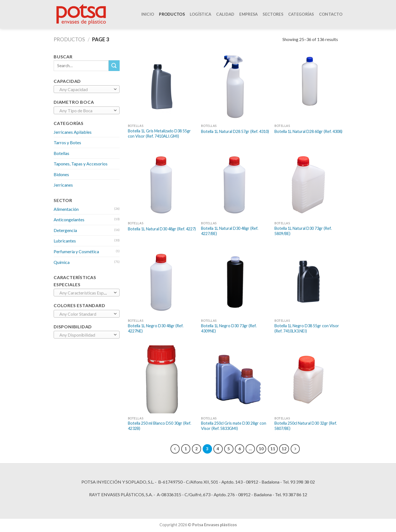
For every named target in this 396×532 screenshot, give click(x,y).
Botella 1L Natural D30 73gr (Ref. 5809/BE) (303, 231)
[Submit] (114, 66)
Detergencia (65, 230)
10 (261, 449)
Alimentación (66, 209)
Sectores (273, 16)
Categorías (301, 16)
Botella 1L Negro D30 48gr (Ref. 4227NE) (156, 328)
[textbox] (85, 89)
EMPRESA (248, 16)
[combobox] (87, 89)
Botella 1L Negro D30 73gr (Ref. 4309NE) (229, 328)
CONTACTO (331, 16)
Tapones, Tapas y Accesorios (81, 164)
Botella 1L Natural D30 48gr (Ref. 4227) (162, 229)
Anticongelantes (69, 219)
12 (284, 449)
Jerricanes (63, 185)
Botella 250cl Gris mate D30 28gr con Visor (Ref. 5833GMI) (234, 426)
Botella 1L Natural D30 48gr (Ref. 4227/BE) (230, 231)
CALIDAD (225, 16)
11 (273, 449)
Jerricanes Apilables (73, 132)
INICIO (148, 16)
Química (62, 262)
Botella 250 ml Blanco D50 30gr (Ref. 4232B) (159, 426)
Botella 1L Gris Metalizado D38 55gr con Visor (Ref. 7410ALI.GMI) (159, 133)
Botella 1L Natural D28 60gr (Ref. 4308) (308, 131)
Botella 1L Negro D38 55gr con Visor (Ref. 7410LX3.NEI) (307, 328)
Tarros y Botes (67, 142)
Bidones (61, 174)
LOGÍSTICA (201, 16)
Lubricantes (65, 241)
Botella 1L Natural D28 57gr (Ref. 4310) (235, 131)
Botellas (61, 153)
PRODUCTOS (172, 16)
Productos (69, 39)
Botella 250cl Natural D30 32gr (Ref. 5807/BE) (306, 426)
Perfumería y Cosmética (76, 251)
